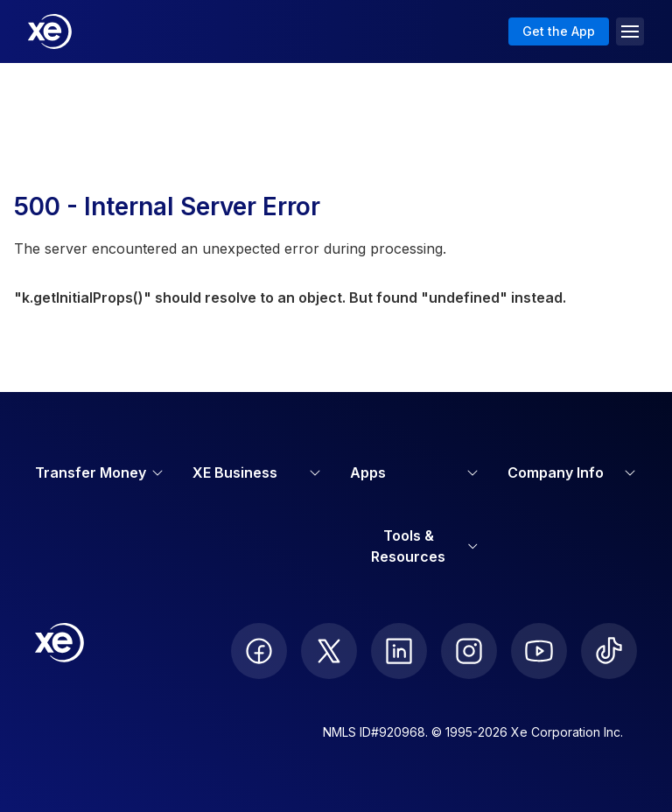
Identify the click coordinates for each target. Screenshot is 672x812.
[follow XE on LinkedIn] (399, 651)
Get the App (559, 31)
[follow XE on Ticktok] (609, 651)
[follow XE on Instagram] (469, 651)
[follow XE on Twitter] (329, 651)
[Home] (50, 31)
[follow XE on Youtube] (539, 651)
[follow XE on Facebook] (259, 651)
